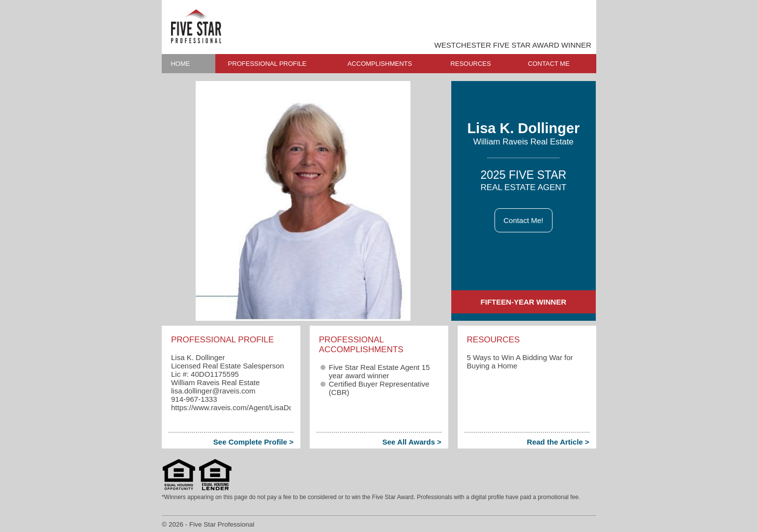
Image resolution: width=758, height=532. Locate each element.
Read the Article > (558, 442)
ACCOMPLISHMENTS (380, 64)
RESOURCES (470, 64)
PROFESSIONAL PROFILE (267, 64)
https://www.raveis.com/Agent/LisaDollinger (242, 407)
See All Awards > (412, 442)
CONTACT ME (549, 64)
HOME (180, 64)
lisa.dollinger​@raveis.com (213, 391)
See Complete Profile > (253, 442)
